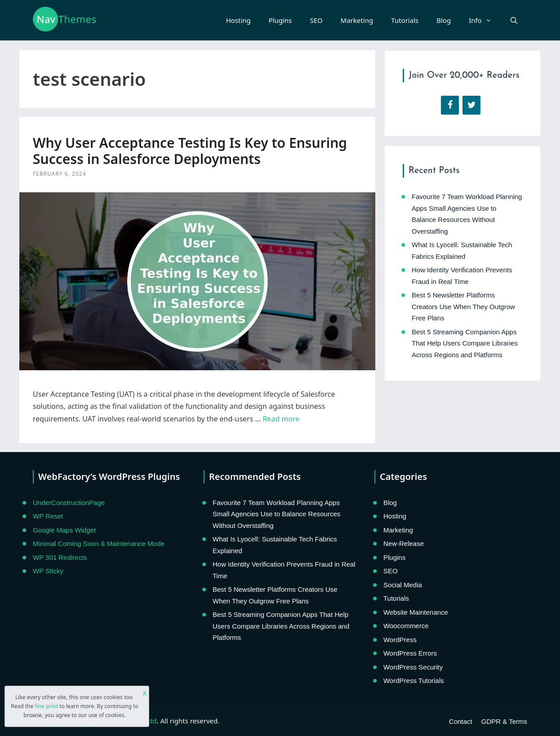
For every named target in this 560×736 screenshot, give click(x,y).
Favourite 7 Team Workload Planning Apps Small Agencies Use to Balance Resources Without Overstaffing (276, 514)
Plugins (280, 20)
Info (485, 20)
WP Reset (48, 516)
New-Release (404, 543)
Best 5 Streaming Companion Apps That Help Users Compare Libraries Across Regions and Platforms (465, 343)
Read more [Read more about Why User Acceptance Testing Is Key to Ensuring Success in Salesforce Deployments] (281, 419)
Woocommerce (406, 626)
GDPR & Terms (504, 721)
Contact (461, 721)
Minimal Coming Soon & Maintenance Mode (99, 543)
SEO (316, 20)
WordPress (400, 640)
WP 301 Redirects (60, 557)
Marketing (357, 20)
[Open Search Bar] (514, 20)
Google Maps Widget (64, 530)
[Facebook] (450, 105)
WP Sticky (48, 571)
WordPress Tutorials (414, 681)
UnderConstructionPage (69, 503)
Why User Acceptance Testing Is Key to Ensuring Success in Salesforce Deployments (190, 151)
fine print (46, 706)
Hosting (238, 20)
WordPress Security (413, 667)
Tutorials (405, 20)
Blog (444, 20)
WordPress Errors (410, 653)
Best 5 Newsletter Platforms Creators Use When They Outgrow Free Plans (463, 306)
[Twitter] (471, 105)
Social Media (403, 585)
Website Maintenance (416, 612)
